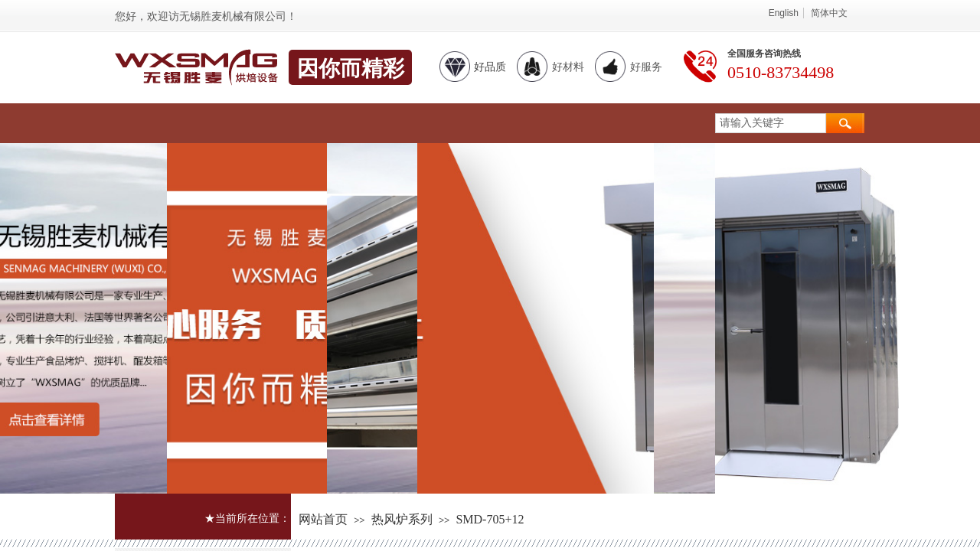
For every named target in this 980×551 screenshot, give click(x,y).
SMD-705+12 (490, 519)
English (784, 13)
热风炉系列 (402, 519)
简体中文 (829, 13)
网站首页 (323, 519)
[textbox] (771, 123)
